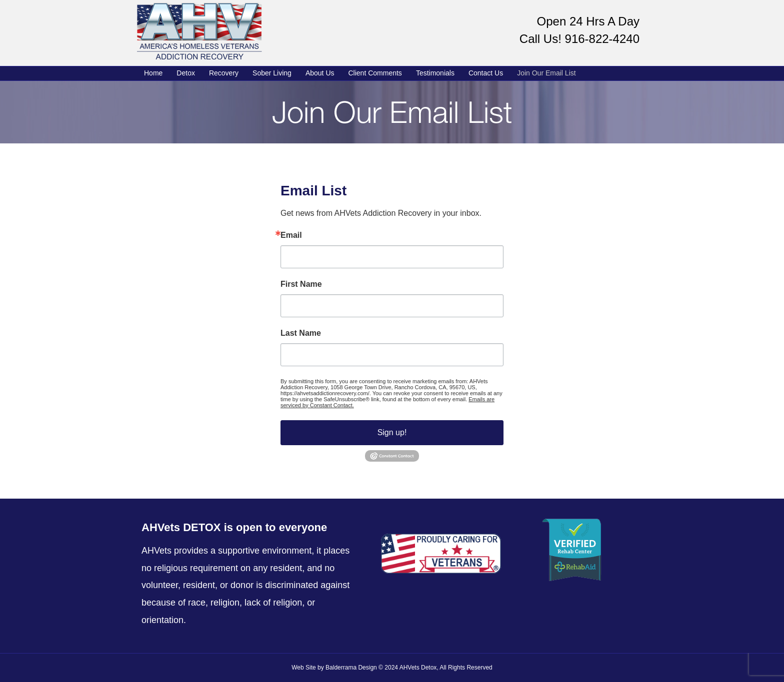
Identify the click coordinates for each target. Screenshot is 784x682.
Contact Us (486, 73)
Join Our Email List (546, 73)
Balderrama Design (351, 668)
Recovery (224, 73)
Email (291, 235)
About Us (320, 73)
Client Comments (375, 73)
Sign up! (392, 432)
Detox (186, 73)
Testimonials (435, 73)
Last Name (301, 333)
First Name (301, 284)
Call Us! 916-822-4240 (579, 39)
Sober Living (272, 73)
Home (153, 73)
